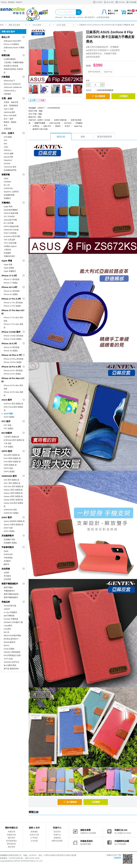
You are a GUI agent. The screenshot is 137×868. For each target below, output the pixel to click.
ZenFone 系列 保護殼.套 (13, 404)
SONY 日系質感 (10, 233)
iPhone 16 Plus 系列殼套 (14, 359)
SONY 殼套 (8, 528)
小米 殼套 (8, 443)
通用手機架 (8, 587)
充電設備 (7, 129)
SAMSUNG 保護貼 (11, 513)
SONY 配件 (7, 517)
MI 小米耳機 (9, 223)
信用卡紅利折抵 (94, 72)
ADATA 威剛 (9, 154)
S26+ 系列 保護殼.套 (12, 483)
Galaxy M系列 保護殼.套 (13, 500)
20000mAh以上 (10, 91)
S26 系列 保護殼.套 (11, 480)
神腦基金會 (11, 835)
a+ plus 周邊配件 (10, 612)
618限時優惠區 (10, 59)
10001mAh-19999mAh (13, 87)
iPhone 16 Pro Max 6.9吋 (12, 380)
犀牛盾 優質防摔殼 (11, 669)
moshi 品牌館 (9, 649)
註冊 (116, 11)
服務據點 (11, 2)
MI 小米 (7, 185)
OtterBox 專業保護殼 (12, 652)
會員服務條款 (11, 841)
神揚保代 (19, 2)
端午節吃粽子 (90, 17)
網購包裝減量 (57, 841)
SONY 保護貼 (9, 531)
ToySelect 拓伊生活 (11, 662)
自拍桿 (6, 573)
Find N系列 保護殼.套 (12, 462)
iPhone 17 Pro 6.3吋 (11, 299)
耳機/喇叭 (6, 203)
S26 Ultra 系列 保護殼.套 (14, 486)
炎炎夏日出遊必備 (11, 66)
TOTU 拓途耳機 (10, 243)
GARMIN (7, 182)
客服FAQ (57, 835)
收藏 (42, 100)
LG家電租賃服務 (103, 17)
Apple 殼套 (8, 265)
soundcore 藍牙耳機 (12, 236)
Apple (6, 178)
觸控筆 (6, 564)
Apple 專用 (8, 207)
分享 (33, 100)
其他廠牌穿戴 (9, 195)
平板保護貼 (8, 558)
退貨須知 (57, 832)
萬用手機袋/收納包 (11, 594)
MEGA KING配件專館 (12, 636)
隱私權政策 (11, 844)
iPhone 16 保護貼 (11, 351)
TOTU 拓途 (8, 659)
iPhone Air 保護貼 (11, 294)
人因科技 (7, 250)
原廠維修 (57, 838)
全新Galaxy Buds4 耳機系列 (14, 49)
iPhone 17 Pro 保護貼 (12, 306)
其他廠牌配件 (8, 536)
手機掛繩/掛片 (9, 591)
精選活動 (6, 55)
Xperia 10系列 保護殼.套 (13, 525)
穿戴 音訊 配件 (14, 25)
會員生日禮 (34, 835)
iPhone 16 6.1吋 (9, 343)
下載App (4, 2)
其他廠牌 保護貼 (10, 543)
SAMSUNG (8, 188)
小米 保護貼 (8, 447)
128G (6, 147)
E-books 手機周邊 (11, 619)
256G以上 (8, 150)
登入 (110, 11)
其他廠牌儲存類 (10, 170)
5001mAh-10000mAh (12, 84)
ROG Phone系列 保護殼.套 (14, 409)
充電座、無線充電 (11, 102)
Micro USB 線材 (10, 115)
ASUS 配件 (37, 25)
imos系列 (7, 629)
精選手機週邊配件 (10, 584)
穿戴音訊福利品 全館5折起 (13, 71)
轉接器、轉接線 (10, 122)
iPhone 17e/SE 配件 (11, 332)
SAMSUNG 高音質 (11, 230)
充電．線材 (7, 98)
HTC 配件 (6, 421)
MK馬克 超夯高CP (11, 639)
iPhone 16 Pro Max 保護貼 (13, 394)
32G (5, 140)
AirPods (80, 17)
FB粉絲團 (131, 2)
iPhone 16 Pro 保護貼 (12, 374)
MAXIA (6, 645)
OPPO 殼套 (8, 468)
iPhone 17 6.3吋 (9, 276)
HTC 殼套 (8, 425)
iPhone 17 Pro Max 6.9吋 (12, 312)
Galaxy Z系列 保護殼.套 (13, 490)
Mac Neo (72, 17)
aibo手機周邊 (9, 616)
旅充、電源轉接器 (11, 106)
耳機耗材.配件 (9, 256)
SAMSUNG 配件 (9, 476)
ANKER (7, 609)
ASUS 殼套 (61, 25)
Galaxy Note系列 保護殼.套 (14, 505)
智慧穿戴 (6, 175)
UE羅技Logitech (10, 246)
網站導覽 (11, 847)
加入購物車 (98, 96)
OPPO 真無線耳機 (11, 226)
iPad (66, 17)
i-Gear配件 (8, 626)
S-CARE (98, 2)
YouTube (120, 2)
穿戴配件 (7, 198)
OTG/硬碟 (8, 137)
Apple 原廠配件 (10, 271)
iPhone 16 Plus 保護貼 (13, 362)
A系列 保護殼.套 (10, 465)
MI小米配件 (7, 433)
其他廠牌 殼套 (9, 539)
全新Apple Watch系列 (12, 41)
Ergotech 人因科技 (11, 192)
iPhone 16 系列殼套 (12, 347)
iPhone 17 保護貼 (11, 283)
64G (5, 144)
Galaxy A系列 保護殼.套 (13, 496)
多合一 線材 (8, 119)
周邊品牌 (6, 602)
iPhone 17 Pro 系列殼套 (13, 303)
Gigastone (8, 160)
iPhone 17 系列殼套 (12, 279)
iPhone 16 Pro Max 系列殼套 (13, 387)
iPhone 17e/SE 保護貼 (13, 339)
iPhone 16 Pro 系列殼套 (13, 371)
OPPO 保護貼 (9, 472)
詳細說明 (117, 858)
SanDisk (7, 163)
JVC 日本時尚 (9, 216)
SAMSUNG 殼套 (10, 510)
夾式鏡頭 (7, 576)
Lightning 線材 (9, 112)
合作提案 (34, 841)
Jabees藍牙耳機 (10, 220)
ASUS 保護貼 (9, 417)
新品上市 (6, 37)
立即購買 (123, 96)
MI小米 (6, 632)
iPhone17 (59, 17)
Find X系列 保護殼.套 (12, 458)
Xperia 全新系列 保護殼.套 (14, 521)
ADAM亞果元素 (10, 606)
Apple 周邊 (7, 261)
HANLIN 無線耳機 (11, 213)
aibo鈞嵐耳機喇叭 (11, 210)
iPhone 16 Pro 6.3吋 (11, 367)
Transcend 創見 (10, 167)
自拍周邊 (6, 569)
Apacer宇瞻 (8, 157)
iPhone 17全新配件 (11, 44)
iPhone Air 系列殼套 (12, 291)
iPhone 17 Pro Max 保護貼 (13, 326)
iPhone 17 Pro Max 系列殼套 (13, 319)
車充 (6, 125)
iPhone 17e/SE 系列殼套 (14, 336)
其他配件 (7, 561)
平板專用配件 (8, 547)
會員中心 (113, 13)
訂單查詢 (34, 838)
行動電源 (6, 77)
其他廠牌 (7, 253)
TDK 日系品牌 (9, 240)
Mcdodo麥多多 (10, 642)
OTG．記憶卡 (8, 133)
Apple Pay (108, 72)
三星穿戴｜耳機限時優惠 (14, 62)
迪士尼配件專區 (10, 665)
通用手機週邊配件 (11, 597)
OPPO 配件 (7, 451)
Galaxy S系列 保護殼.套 (13, 493)
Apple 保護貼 (9, 268)
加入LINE (109, 2)
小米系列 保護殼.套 (11, 437)
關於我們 (11, 838)
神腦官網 (11, 832)
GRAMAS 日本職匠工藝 (13, 622)
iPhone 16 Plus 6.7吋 (12, 355)
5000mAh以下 (9, 81)
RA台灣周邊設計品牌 (12, 655)
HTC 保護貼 (8, 428)
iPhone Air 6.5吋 (9, 287)
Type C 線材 (9, 109)
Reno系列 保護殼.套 (12, 455)
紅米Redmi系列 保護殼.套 (14, 440)
